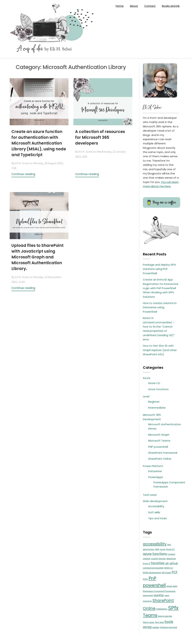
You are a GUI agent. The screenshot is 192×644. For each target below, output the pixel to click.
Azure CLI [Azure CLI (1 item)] (170, 549)
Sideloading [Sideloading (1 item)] (162, 609)
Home (120, 6)
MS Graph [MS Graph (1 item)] (166, 573)
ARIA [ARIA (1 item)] (157, 549)
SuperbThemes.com (123, 639)
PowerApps (156, 477)
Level (146, 396)
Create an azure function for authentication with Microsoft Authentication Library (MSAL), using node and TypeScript (39, 143)
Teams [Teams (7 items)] (150, 615)
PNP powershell (158, 447)
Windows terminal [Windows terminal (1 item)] (169, 627)
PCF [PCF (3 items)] (175, 572)
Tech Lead (150, 495)
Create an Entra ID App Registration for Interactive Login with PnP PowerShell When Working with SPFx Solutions (161, 288)
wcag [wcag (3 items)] (147, 627)
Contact (150, 6)
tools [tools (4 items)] (169, 622)
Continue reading (23, 174)
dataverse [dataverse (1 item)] (171, 559)
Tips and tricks (158, 518)
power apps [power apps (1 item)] (172, 586)
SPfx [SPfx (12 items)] (173, 608)
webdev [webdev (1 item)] (156, 627)
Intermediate (157, 408)
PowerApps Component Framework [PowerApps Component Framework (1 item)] (159, 591)
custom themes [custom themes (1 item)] (158, 559)
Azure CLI (154, 383)
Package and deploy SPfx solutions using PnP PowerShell (159, 269)
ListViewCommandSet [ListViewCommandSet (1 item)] (153, 568)
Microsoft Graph (159, 435)
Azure (147, 378)
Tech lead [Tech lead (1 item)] (159, 622)
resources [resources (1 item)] (147, 601)
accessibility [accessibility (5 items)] (155, 544)
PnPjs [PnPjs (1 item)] (145, 579)
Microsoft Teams (159, 441)
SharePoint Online (160, 459)
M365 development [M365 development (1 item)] (152, 573)
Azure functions (158, 389)
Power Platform (153, 466)
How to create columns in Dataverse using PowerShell (160, 307)
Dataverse (155, 471)
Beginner (154, 402)
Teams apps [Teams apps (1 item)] (149, 622)
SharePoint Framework (163, 453)
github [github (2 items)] (174, 563)
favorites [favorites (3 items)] (158, 563)
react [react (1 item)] (167, 595)
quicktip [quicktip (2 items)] (159, 595)
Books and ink (171, 6)
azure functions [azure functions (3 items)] (155, 554)
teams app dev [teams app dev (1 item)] (165, 616)
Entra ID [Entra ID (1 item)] (147, 564)
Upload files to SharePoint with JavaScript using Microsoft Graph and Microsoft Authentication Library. (37, 257)
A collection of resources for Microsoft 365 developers (100, 137)
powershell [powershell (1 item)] (148, 595)
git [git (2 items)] (167, 563)
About (134, 6)
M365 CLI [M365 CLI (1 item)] (169, 568)
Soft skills (154, 512)
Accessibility (156, 506)
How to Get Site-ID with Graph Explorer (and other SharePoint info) (160, 350)
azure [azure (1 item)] (163, 549)
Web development (155, 501)
